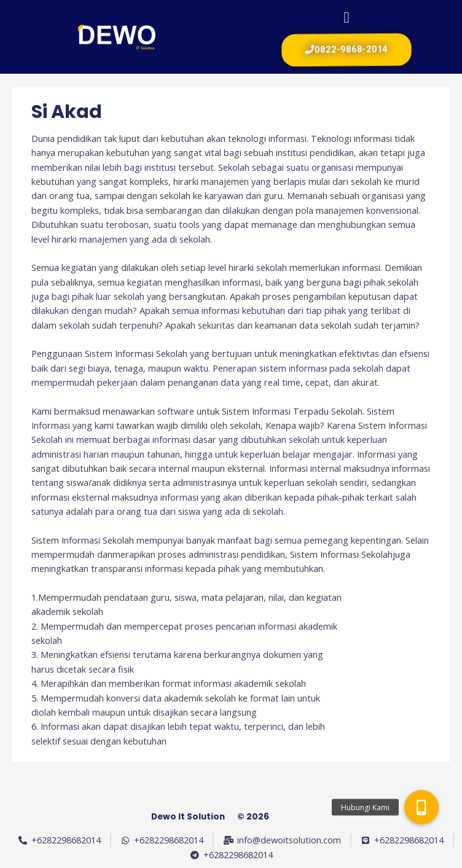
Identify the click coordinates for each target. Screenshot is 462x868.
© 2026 (253, 817)
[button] (346, 18)
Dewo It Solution (188, 817)
